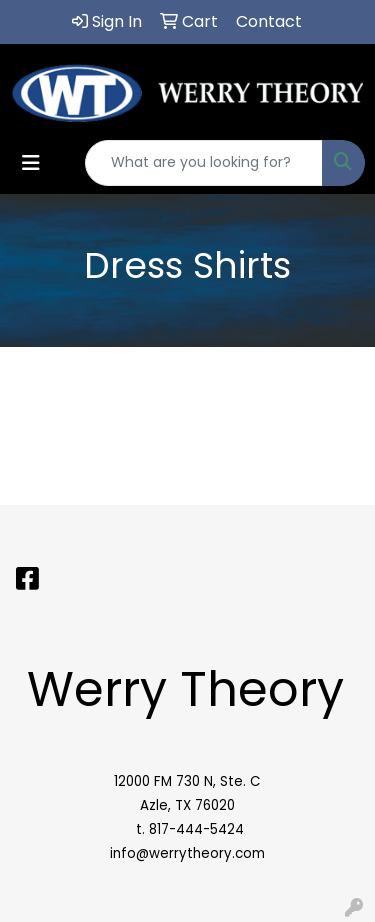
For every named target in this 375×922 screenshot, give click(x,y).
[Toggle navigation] (31, 163)
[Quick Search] (204, 163)
